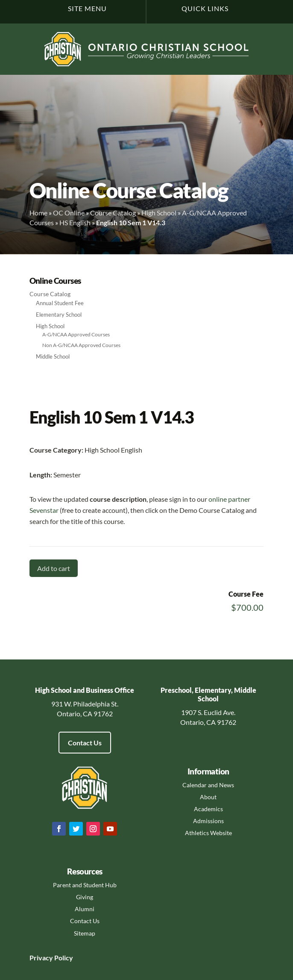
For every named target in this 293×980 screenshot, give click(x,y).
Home (38, 213)
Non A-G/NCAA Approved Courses (81, 345)
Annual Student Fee (60, 303)
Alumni (85, 909)
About (208, 797)
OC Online (69, 213)
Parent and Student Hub (85, 885)
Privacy (41, 958)
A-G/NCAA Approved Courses (76, 334)
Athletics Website (208, 833)
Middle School (53, 356)
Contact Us (85, 743)
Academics (208, 809)
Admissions (208, 821)
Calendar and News (208, 785)
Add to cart (54, 568)
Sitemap (85, 933)
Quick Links (205, 8)
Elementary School (59, 315)
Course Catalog (113, 213)
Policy (63, 958)
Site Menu (87, 8)
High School (159, 213)
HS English (75, 222)
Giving (85, 897)
